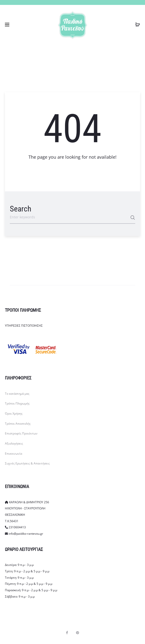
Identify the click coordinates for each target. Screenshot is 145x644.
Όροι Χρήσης (14, 413)
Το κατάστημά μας (17, 394)
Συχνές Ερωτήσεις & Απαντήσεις (27, 463)
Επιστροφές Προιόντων (21, 433)
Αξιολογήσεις (14, 443)
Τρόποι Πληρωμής (17, 403)
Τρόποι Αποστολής (18, 424)
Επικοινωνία (13, 454)
